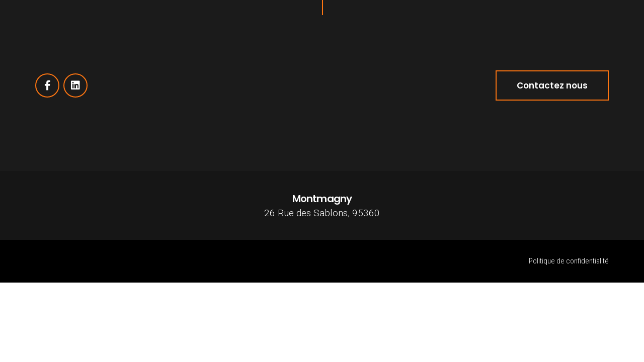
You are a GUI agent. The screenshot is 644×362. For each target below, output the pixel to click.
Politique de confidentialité (569, 261)
